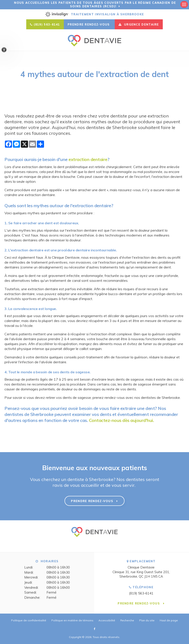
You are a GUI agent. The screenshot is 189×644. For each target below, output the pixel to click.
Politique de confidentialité (29, 620)
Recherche (127, 620)
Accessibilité (107, 620)
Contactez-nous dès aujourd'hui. (122, 420)
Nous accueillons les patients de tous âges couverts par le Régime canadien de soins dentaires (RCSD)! (95, 4)
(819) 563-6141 (47, 24)
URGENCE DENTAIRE (139, 24)
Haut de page (169, 620)
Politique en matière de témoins (72, 620)
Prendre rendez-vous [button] (89, 24)
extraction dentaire (88, 159)
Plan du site (147, 620)
